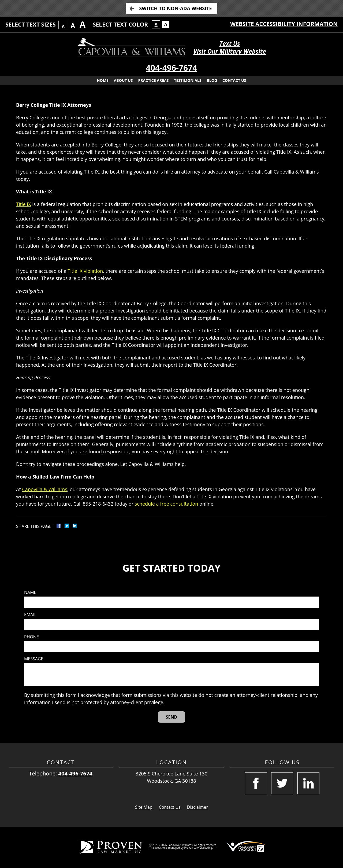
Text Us (230, 44)
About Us (123, 80)
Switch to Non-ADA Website (175, 8)
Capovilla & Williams (44, 489)
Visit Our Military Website (230, 51)
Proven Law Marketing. (198, 848)
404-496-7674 (172, 68)
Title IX (24, 204)
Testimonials (188, 80)
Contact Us (234, 80)
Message (34, 659)
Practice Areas (154, 80)
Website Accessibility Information (284, 24)
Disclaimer (197, 807)
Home (103, 80)
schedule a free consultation (167, 504)
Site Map (144, 807)
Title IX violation (85, 271)
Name (30, 592)
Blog (212, 80)
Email (30, 615)
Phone (31, 637)
